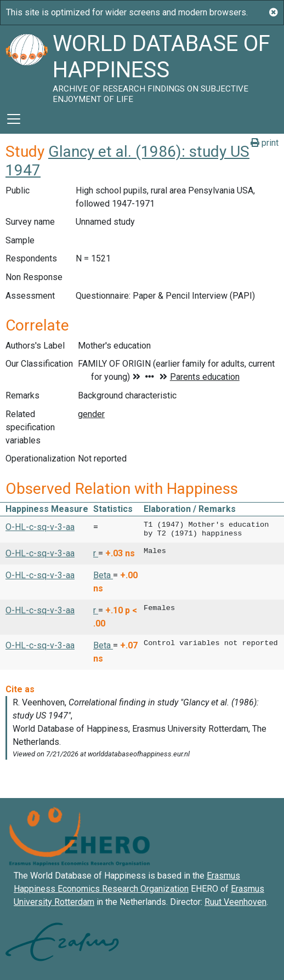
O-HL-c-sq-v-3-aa (40, 527)
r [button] (96, 553)
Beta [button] (103, 575)
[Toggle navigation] (14, 119)
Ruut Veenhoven (235, 902)
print (265, 143)
